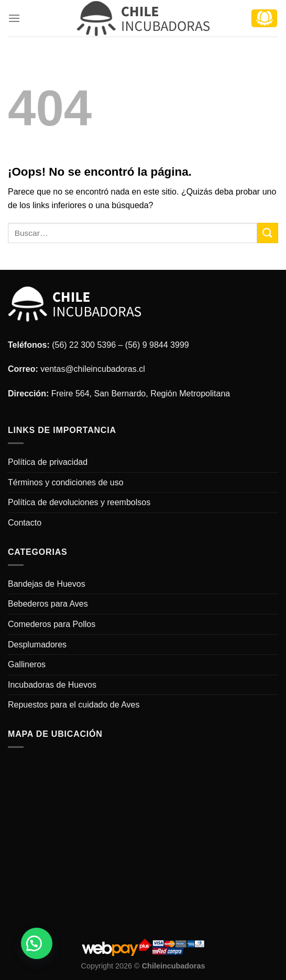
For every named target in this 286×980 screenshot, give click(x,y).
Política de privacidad (48, 462)
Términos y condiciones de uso (66, 482)
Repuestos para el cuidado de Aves (74, 705)
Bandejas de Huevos (47, 584)
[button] (37, 943)
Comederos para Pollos (52, 624)
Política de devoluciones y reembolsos (79, 502)
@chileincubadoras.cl (105, 369)
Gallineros (27, 664)
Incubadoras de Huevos (52, 685)
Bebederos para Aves (48, 604)
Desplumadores (37, 645)
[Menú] (14, 18)
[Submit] (268, 233)
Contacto (25, 523)
